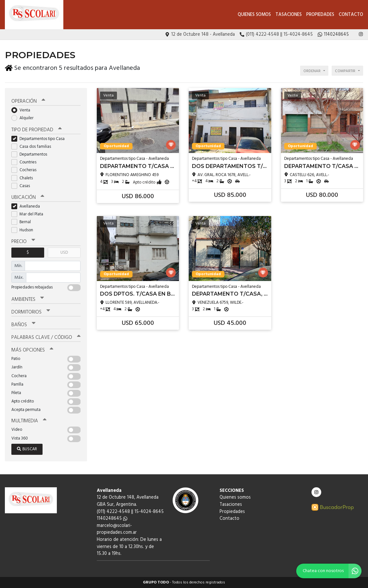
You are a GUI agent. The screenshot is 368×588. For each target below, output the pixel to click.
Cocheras (26, 170)
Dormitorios (31, 312)
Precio (23, 242)
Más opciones (32, 350)
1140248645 (112, 519)
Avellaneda (28, 206)
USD (64, 253)
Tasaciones (289, 15)
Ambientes (28, 300)
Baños (23, 325)
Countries (26, 162)
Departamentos (31, 154)
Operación (28, 101)
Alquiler (25, 118)
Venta (23, 110)
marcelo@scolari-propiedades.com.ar (117, 529)
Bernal (23, 222)
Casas (23, 186)
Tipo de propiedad (37, 130)
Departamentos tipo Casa (40, 139)
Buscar (27, 449)
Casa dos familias (33, 147)
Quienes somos (254, 15)
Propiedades (320, 15)
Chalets (24, 178)
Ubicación (28, 198)
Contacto (351, 15)
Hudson (24, 230)
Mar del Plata (29, 214)
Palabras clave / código (46, 338)
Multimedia (29, 421)
